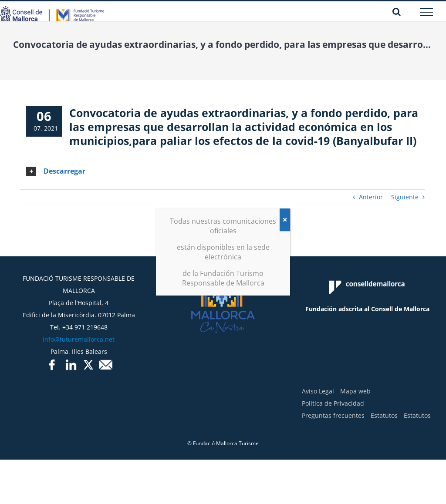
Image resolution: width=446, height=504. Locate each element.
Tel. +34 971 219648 (79, 327)
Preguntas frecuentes (333, 415)
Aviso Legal (318, 391)
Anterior (371, 197)
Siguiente (405, 197)
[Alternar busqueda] (397, 12)
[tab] (222, 171)
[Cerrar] (285, 220)
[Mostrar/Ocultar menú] (427, 12)
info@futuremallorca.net (79, 339)
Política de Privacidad (333, 403)
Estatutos (384, 415)
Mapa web (355, 391)
